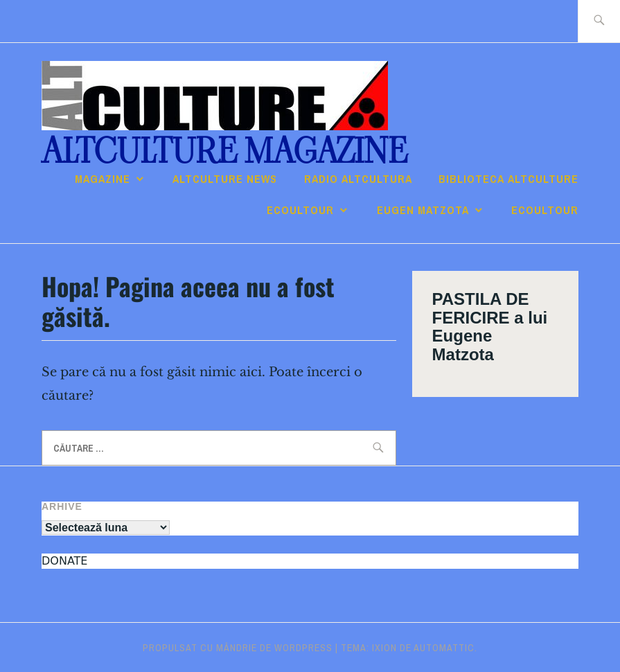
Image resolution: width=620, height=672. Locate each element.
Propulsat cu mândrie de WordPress (238, 648)
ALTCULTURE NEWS (225, 179)
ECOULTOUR (300, 210)
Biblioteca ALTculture (508, 179)
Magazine (103, 179)
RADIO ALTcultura (358, 179)
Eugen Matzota (423, 210)
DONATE (64, 561)
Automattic (444, 648)
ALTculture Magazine (224, 151)
